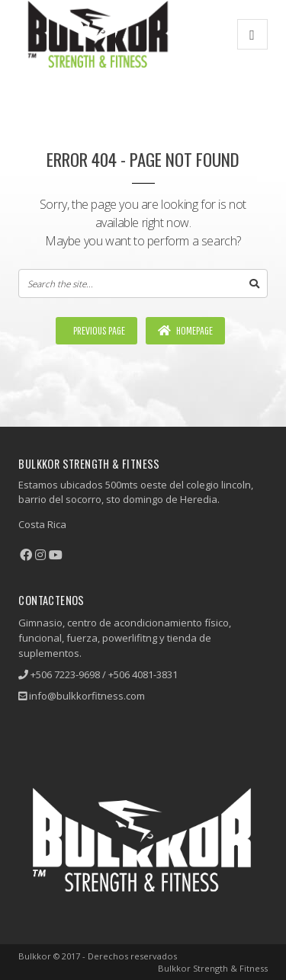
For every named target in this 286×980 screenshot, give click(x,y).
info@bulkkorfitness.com (87, 696)
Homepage (185, 330)
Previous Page (98, 330)
